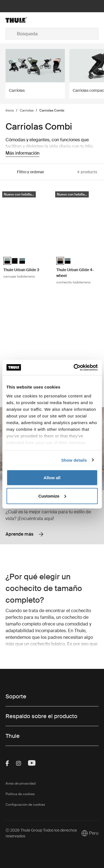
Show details (74, 460)
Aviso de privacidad (21, 783)
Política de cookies (20, 794)
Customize (52, 496)
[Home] (21, 20)
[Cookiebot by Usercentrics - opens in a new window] (74, 367)
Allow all (52, 478)
